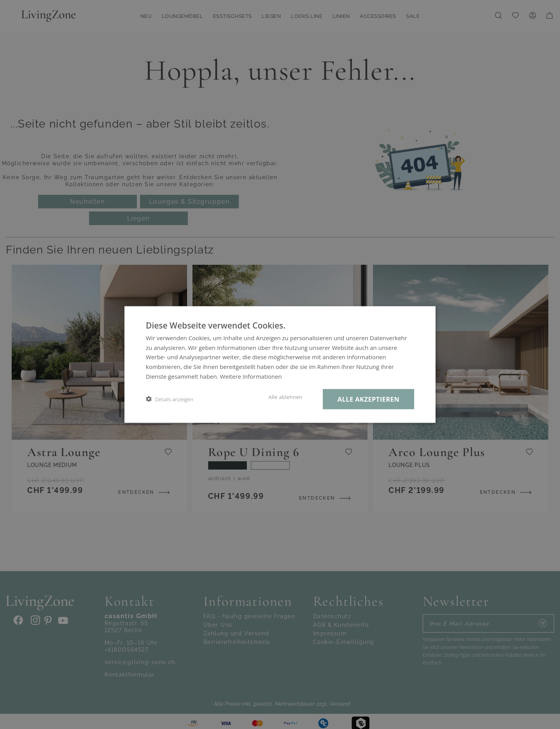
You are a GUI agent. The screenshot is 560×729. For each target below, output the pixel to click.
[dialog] (280, 364)
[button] (170, 399)
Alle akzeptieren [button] (368, 399)
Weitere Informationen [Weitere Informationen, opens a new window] (251, 376)
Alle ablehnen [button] (285, 397)
